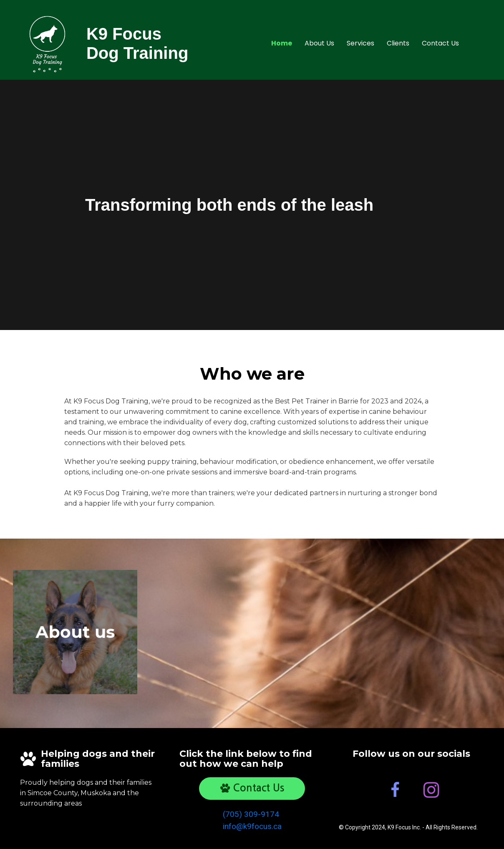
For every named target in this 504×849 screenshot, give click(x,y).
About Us (319, 43)
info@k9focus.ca (252, 826)
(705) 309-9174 (251, 814)
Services (360, 43)
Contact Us (440, 43)
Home (282, 43)
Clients (398, 43)
